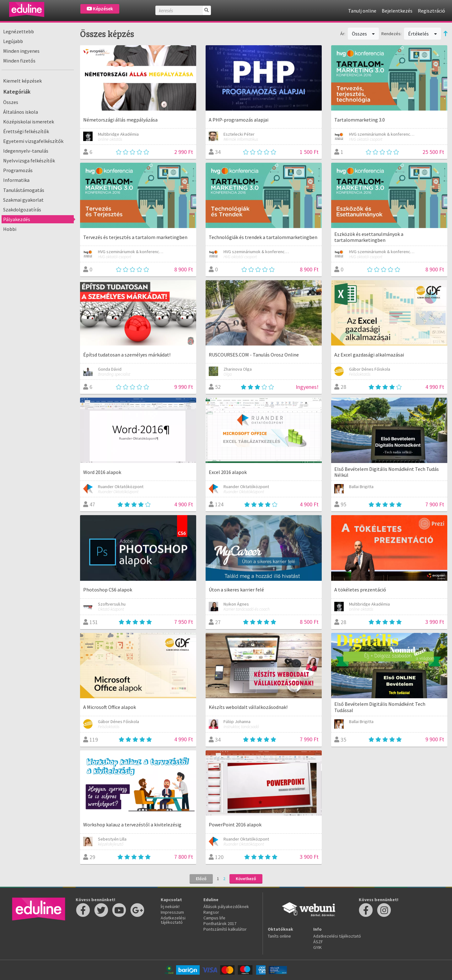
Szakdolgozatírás (22, 210)
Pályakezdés (17, 219)
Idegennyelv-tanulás (26, 151)
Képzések (100, 9)
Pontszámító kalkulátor (225, 929)
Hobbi (10, 229)
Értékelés (422, 34)
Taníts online (279, 936)
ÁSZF (318, 942)
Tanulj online (362, 11)
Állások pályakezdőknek (226, 906)
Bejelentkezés (397, 11)
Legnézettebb (19, 31)
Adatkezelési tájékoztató (173, 920)
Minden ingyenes (21, 51)
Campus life (214, 918)
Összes (11, 102)
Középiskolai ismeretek (29, 122)
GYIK (317, 947)
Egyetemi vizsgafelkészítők (33, 141)
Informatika (16, 180)
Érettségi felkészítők (26, 131)
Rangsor (211, 912)
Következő (246, 879)
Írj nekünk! (170, 906)
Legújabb (13, 41)
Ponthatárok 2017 (220, 923)
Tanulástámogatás (24, 190)
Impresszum (172, 912)
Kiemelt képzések (22, 81)
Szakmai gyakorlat (23, 200)
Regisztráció (431, 11)
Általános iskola (21, 112)
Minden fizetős (19, 61)
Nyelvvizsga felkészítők (29, 161)
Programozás (18, 170)
